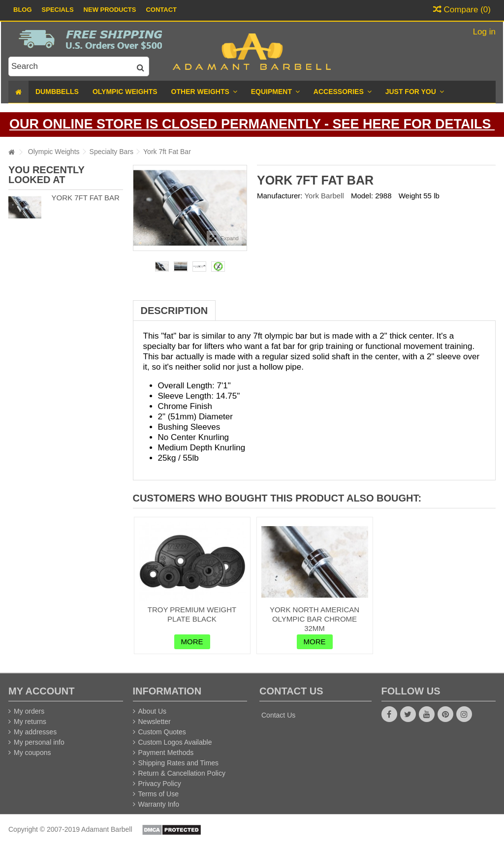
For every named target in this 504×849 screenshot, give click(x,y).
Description (174, 311)
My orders (29, 711)
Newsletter (155, 722)
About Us (153, 711)
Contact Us (278, 715)
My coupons (32, 753)
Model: (362, 196)
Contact (161, 10)
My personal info (39, 742)
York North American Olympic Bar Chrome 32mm (315, 619)
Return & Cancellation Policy (182, 773)
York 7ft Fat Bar (85, 198)
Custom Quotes (162, 732)
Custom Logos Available (175, 742)
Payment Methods (166, 753)
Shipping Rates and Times (178, 763)
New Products (110, 10)
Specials (58, 10)
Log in (483, 32)
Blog (23, 10)
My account (41, 691)
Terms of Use (158, 794)
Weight (410, 196)
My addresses (35, 732)
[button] (415, 92)
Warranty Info (159, 804)
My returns (30, 722)
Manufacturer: (280, 196)
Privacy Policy (160, 784)
